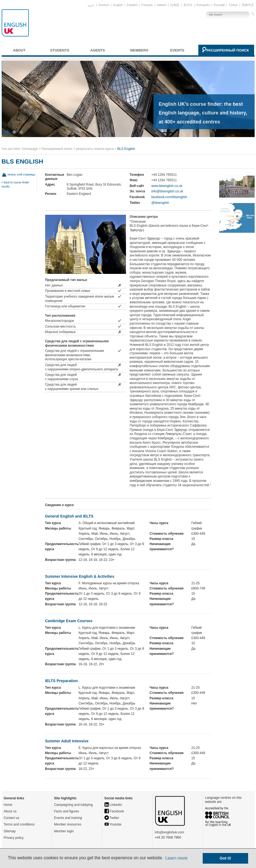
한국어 (188, 5)
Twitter (112, 818)
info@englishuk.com (169, 832)
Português (203, 5)
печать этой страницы (21, 175)
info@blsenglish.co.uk (167, 191)
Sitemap (10, 831)
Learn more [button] (176, 858)
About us (10, 811)
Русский (219, 5)
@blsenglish (160, 203)
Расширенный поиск (228, 50)
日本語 (175, 5)
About (19, 50)
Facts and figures (67, 811)
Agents (98, 50)
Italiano (162, 5)
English (118, 5)
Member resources (68, 824)
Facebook (114, 811)
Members (139, 50)
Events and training (68, 818)
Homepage (30, 149)
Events (177, 50)
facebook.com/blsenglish (169, 197)
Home (8, 805)
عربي (91, 5)
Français (147, 5)
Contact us (12, 818)
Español (132, 5)
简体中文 (248, 5)
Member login (64, 831)
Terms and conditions (19, 824)
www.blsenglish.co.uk (167, 186)
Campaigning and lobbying (73, 805)
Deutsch (104, 5)
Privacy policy (14, 838)
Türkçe (233, 5)
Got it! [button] (226, 858)
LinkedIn (113, 805)
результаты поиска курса (95, 149)
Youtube (113, 824)
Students (60, 50)
